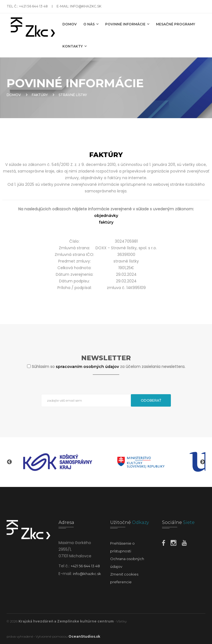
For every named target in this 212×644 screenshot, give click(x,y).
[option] (58, 462)
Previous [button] (9, 462)
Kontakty (75, 46)
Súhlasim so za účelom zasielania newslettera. (108, 367)
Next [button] (203, 462)
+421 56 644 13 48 (33, 6)
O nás (91, 24)
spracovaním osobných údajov (88, 367)
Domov (70, 24)
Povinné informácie (127, 24)
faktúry (106, 222)
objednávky (106, 216)
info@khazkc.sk (86, 6)
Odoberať (151, 400)
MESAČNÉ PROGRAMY (176, 24)
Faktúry (40, 95)
